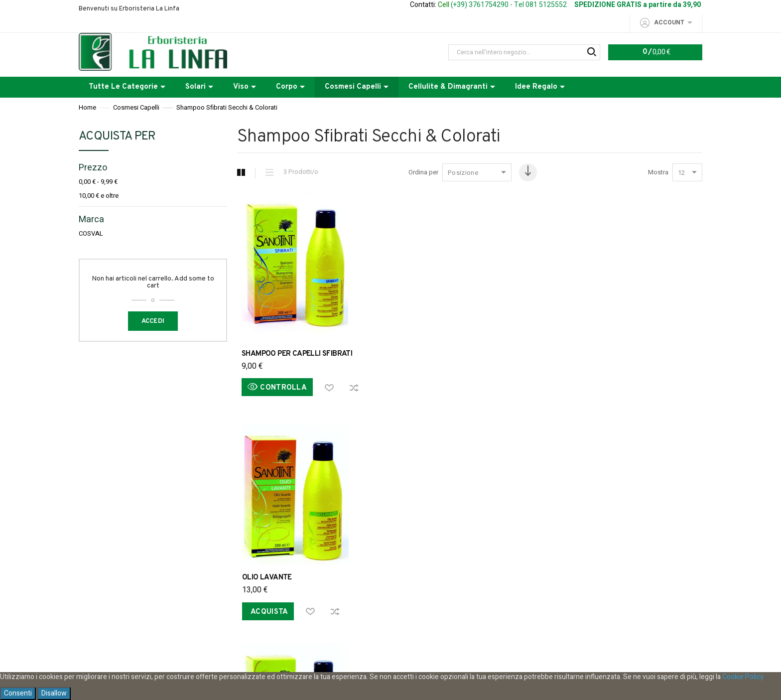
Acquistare (431, 477)
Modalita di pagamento (509, 477)
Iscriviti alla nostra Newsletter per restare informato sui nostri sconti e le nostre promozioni (390, 575)
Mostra (658, 172)
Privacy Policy (214, 477)
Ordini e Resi (280, 477)
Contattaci (585, 477)
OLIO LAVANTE (421, 354)
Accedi (153, 321)
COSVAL (91, 234)
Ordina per (407, 172)
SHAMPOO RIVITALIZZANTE (598, 354)
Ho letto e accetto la (390, 637)
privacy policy (431, 637)
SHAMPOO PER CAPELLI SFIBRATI (297, 354)
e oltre (99, 196)
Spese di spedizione (357, 477)
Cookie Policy (743, 677)
